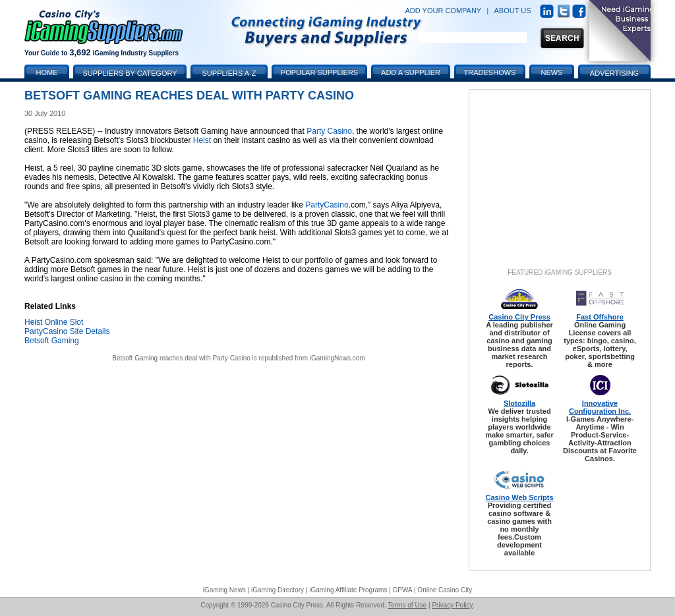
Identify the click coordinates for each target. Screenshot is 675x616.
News (552, 72)
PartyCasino (327, 205)
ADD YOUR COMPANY (443, 11)
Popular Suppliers (319, 72)
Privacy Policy (452, 605)
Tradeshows (490, 72)
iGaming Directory (278, 590)
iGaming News (224, 590)
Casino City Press (519, 317)
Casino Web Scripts (519, 497)
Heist (202, 140)
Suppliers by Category (130, 73)
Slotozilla (519, 403)
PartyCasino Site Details (67, 331)
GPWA (403, 590)
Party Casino (329, 131)
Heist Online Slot (54, 322)
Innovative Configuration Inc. (600, 407)
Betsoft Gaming (52, 341)
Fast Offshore (600, 317)
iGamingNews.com (337, 358)
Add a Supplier (411, 72)
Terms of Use (407, 605)
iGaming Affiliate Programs (348, 590)
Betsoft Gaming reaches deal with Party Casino (181, 358)
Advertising (614, 73)
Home (47, 72)
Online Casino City (445, 590)
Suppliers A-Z (229, 73)
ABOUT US (513, 11)
